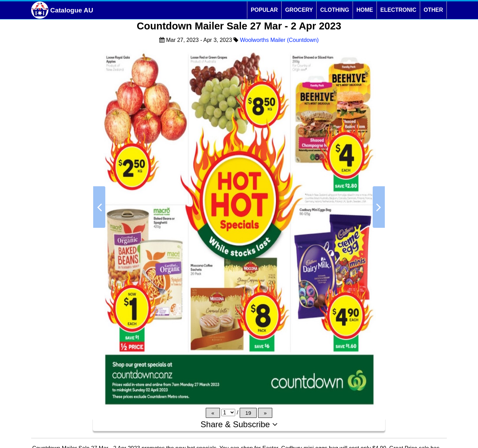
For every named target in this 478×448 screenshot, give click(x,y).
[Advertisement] (59, 240)
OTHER (433, 10)
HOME (365, 10)
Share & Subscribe (239, 424)
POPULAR (264, 10)
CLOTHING (335, 10)
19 (248, 413)
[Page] (228, 413)
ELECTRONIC (398, 10)
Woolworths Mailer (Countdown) (279, 40)
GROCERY (299, 10)
